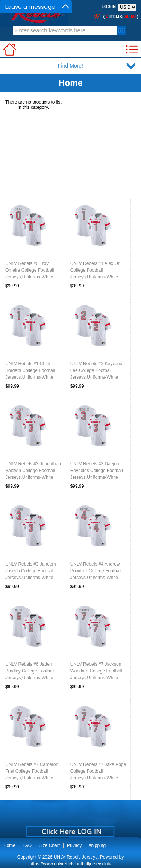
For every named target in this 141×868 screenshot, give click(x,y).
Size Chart (49, 845)
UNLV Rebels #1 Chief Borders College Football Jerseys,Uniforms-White (30, 370)
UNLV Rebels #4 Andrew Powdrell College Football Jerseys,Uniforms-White (96, 571)
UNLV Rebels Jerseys (76, 857)
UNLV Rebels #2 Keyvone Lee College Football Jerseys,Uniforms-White (96, 370)
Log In (109, 6)
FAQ (27, 845)
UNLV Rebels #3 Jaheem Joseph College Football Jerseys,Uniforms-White (31, 571)
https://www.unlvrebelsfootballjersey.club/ (71, 864)
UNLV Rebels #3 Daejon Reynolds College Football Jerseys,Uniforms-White (97, 471)
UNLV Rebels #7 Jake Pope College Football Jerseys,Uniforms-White (98, 771)
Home (71, 83)
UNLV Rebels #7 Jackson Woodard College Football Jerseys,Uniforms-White (96, 671)
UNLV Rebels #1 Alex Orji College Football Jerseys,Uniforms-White (96, 270)
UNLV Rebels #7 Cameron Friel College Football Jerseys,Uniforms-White (32, 771)
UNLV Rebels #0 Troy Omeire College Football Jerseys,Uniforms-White (30, 270)
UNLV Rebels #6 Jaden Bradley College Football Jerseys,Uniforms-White (30, 671)
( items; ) (120, 17)
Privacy (74, 845)
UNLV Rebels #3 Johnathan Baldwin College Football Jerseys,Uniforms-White (33, 471)
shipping (97, 845)
